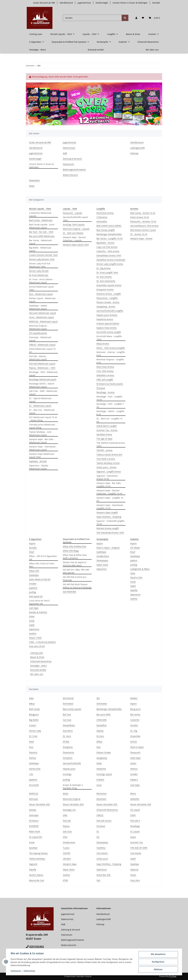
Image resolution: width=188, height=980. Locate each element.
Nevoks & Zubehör (38, 612)
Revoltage (135, 826)
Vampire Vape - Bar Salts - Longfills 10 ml (109, 485)
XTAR (65, 880)
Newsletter (34, 180)
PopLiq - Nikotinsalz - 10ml (42, 368)
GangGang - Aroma (106, 306)
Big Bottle (34, 720)
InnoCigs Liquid (104, 774)
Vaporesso (34, 629)
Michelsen (102, 793)
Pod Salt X (135, 821)
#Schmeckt (68, 698)
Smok (32, 621)
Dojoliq (100, 731)
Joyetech (33, 588)
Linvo (99, 785)
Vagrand (33, 864)
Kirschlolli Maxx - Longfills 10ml (109, 338)
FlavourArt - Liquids (72, 213)
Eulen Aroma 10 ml (140, 217)
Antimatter (102, 221)
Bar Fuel (67, 714)
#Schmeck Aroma (105, 213)
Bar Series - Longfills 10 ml (109, 238)
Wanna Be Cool (36, 880)
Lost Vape (34, 608)
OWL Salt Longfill (105, 380)
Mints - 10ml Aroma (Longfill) (111, 348)
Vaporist (134, 869)
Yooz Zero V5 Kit (37, 646)
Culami (33, 725)
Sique (133, 837)
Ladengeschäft (137, 148)
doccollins (68, 731)
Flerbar (33, 758)
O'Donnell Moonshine (41, 661)
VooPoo (33, 633)
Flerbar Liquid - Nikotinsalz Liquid (42, 300)
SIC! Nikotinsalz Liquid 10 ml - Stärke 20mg (43, 419)
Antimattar (68, 704)
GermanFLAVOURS (72, 763)
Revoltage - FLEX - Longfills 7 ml (110, 405)
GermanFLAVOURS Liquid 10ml (75, 219)
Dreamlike (135, 736)
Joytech (134, 560)
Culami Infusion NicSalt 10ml (43, 255)
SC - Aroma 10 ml (139, 234)
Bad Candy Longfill (106, 230)
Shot (65, 837)
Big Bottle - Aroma (105, 243)
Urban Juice (102, 859)
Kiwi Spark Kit (36, 596)
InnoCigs (67, 774)
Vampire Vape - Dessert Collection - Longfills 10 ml (109, 492)
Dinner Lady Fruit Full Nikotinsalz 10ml (40, 265)
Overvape (34, 815)
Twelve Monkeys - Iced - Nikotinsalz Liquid (41, 433)
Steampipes (102, 560)
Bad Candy (34, 709)
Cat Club (67, 720)
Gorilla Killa (35, 769)
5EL (98, 698)
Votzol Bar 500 (103, 875)
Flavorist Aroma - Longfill (109, 294)
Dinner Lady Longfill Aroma (110, 264)
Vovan (133, 875)
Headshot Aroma (105, 319)
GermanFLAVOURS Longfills (110, 311)
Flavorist (33, 752)
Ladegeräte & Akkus (140, 569)
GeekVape (34, 575)
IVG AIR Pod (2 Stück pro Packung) (75, 579)
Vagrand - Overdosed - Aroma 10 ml (108, 477)
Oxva (133, 573)
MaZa (66, 793)
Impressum (16, 971)
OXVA (32, 616)
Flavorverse (68, 752)
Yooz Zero (135, 880)
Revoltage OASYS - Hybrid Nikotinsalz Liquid (42, 385)
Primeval (101, 388)
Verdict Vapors (36, 875)
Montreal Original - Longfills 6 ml (110, 361)
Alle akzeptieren (158, 954)
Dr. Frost (33, 736)
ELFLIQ (134, 742)
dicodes (33, 548)
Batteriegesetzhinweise (74, 169)
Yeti (98, 880)
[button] (136, 18)
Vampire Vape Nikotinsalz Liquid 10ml (42, 455)
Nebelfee (135, 799)
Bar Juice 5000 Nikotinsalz (42, 236)
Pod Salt (67, 821)
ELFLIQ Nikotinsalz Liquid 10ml (41, 288)
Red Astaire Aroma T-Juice (143, 230)
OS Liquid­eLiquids (38, 333)
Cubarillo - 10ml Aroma (108, 251)
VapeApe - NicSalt (38, 461)
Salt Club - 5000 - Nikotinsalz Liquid (43, 393)
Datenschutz (30, 971)
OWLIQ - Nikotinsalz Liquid (42, 345)
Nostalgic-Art (69, 810)
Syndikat (33, 848)
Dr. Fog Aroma (103, 268)
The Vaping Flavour (38, 853)
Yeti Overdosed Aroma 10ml (110, 533)
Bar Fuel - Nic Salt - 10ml (41, 232)
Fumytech (68, 758)
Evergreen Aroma (105, 289)
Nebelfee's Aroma (105, 375)
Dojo (31, 698)
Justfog (32, 592)
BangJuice (34, 714)
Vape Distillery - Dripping (109, 517)
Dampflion (102, 725)
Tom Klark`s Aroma (106, 459)
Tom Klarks (136, 853)
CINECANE (102, 720)
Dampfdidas (69, 725)
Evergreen (68, 747)
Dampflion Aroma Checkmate (111, 260)
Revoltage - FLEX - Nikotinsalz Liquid (43, 374)
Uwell (32, 625)
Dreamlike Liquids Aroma (109, 285)
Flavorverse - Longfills (107, 298)
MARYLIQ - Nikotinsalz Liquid (43, 321)
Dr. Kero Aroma (104, 277)
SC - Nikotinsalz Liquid (40, 406)
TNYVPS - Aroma (104, 450)
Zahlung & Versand (72, 159)
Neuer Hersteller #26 (39, 804)
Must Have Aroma (105, 367)
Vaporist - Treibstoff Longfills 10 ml (111, 522)
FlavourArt (135, 752)
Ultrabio (67, 859)
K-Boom (100, 780)
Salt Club (67, 831)
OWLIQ (100, 815)
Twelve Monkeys (37, 859)
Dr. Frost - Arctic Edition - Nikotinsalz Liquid (41, 281)
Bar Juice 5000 (103, 714)
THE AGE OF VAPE (139, 848)
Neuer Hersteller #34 (141, 804)
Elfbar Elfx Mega (71, 551)
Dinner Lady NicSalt (39, 271)
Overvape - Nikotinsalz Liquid (40, 339)
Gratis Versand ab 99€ (44, 3)
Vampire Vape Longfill (107, 512)
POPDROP (34, 826)
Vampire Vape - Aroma (141, 238)
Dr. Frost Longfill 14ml (107, 272)
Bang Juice (135, 709)
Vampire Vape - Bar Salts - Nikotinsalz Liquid (42, 441)
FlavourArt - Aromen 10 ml (143, 221)
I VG (31, 774)
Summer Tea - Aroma (107, 430)
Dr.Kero (100, 736)
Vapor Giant (102, 565)
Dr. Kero (67, 736)
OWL (65, 815)
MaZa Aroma (103, 344)
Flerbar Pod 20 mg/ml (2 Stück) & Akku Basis (75, 564)
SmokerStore (103, 556)
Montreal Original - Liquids (76, 229)
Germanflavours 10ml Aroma (144, 226)
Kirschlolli (34, 785)
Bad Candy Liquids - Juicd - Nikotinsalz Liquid (42, 226)
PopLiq (66, 826)
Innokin (33, 584)
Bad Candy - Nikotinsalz (41, 220)
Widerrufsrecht (70, 175)
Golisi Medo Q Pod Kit (40, 579)
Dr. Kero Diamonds (106, 281)
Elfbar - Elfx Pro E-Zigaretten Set (43, 558)
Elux (31, 747)
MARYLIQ (34, 793)
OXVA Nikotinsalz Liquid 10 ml (42, 350)
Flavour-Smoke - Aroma (108, 302)
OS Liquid (135, 810)
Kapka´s (134, 780)
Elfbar (99, 742)
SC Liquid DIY (36, 837)
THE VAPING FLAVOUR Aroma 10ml (111, 444)
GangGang (102, 758)
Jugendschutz (84, 3)
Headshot (101, 769)
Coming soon (37, 653)
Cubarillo (135, 720)
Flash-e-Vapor (137, 747)
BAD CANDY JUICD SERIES (109, 226)
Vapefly (134, 590)
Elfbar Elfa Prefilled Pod (74, 546)
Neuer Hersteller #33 (107, 804)
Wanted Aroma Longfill (108, 528)
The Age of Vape (104, 439)
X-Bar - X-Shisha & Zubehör (42, 642)
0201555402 (37, 947)
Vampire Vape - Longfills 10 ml (110, 499)
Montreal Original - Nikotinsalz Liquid (38, 327)
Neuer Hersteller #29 (73, 804)
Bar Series (135, 714)
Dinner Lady (35, 731)
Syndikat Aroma (104, 434)
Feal (98, 747)
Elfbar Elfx (34, 571)
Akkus (32, 704)
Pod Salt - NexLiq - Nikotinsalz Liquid (38, 358)
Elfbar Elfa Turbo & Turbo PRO (42, 565)
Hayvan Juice (69, 769)
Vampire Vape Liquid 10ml (76, 245)
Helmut (134, 769)
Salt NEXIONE (69, 592)
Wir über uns (37, 674)
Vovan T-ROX (35, 638)
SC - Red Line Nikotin (73, 233)
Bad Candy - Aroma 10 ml (143, 213)
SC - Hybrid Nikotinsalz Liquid (40, 400)
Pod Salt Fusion (104, 821)
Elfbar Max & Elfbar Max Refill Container (75, 557)
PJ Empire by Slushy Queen (110, 384)
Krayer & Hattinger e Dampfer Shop (73, 787)
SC (98, 831)
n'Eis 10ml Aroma (105, 371)
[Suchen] (92, 18)
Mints (133, 793)
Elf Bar (66, 742)
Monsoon (34, 799)
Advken (134, 698)
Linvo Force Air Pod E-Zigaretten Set (40, 602)
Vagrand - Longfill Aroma (109, 472)
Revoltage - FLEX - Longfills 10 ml (109, 398)
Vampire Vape (70, 864)
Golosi (133, 763)
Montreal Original (72, 799)
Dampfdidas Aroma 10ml (109, 255)
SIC (98, 837)
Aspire (32, 543)
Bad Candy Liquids (72, 709)
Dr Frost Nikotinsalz (39, 275)
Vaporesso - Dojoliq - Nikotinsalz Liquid (39, 467)
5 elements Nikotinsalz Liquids (40, 214)
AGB (65, 153)
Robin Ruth (35, 831)
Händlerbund (66, 3)
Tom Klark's (102, 853)
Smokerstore (69, 842)
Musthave (101, 799)
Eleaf (32, 552)
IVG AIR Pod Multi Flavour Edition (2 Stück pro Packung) (77, 586)
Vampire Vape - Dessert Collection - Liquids (74, 239)
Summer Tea (137, 842)
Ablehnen (158, 970)
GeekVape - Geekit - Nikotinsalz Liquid (39, 307)
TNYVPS (67, 853)
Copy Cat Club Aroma (107, 247)
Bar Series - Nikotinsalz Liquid (40, 242)
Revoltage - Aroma (105, 392)
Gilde (99, 763)
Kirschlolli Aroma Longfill (109, 332)
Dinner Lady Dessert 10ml (42, 259)
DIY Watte (135, 548)
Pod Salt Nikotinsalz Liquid (42, 364)
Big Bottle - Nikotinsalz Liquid (40, 249)
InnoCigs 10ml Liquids (74, 225)
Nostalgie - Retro (38, 666)
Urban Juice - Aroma (106, 467)
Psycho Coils (136, 577)
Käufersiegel (102, 3)
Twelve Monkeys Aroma (108, 463)
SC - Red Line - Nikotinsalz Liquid (42, 411)
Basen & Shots (37, 657)
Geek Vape (135, 758)
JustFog (66, 780)
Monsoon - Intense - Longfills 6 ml (111, 354)
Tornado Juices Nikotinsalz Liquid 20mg (42, 426)
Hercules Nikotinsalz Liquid (43, 313)
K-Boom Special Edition (108, 324)
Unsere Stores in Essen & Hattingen (130, 3)
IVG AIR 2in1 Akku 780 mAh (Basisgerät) (76, 571)
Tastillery (101, 848)
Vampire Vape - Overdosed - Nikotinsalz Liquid (43, 448)
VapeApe (135, 864)
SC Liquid (135, 831)
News (32, 186)
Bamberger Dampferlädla (109, 234)
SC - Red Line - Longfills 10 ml (109, 420)
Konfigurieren (158, 962)
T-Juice (66, 848)
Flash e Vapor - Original (108, 548)
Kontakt (156, 3)
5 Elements (102, 217)
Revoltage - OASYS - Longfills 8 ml (110, 413)
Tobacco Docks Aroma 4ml (109, 455)
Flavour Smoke (104, 752)
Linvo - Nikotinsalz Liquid (41, 317)
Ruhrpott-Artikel (38, 670)
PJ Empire (34, 821)
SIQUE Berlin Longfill (107, 426)
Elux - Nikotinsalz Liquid (41, 294)
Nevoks (33, 810)
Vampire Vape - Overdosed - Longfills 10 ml (110, 507)
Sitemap (134, 153)
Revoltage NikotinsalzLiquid (43, 379)
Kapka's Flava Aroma (107, 328)
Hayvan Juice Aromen (107, 315)
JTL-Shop (173, 976)
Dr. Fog (134, 731)
